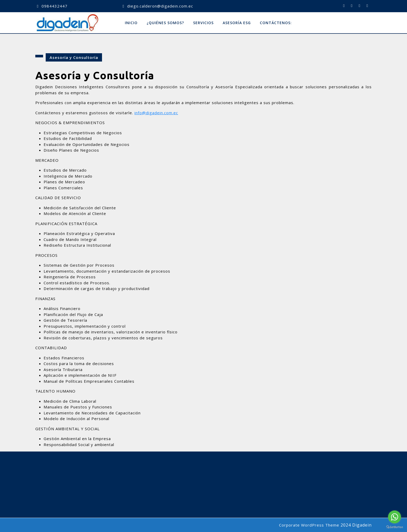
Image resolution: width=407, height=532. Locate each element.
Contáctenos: (276, 23)
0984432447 (55, 6)
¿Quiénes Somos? (165, 23)
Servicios (203, 23)
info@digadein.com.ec (156, 113)
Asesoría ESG (237, 23)
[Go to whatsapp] (395, 517)
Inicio (131, 23)
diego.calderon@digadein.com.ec (160, 6)
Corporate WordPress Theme (309, 525)
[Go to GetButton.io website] (395, 527)
